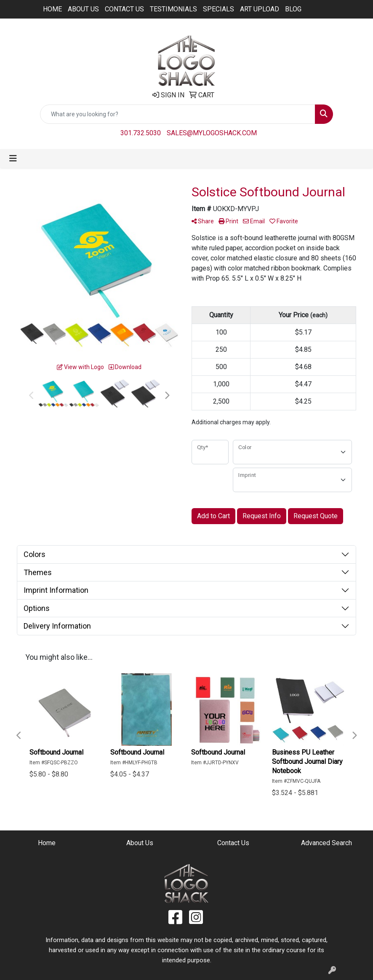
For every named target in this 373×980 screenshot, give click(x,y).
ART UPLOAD (260, 9)
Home (52, 9)
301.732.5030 (141, 133)
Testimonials (173, 9)
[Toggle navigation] (13, 158)
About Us (83, 9)
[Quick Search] (178, 114)
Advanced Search (326, 843)
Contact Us (124, 9)
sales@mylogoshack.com (212, 133)
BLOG (293, 9)
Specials (218, 9)
